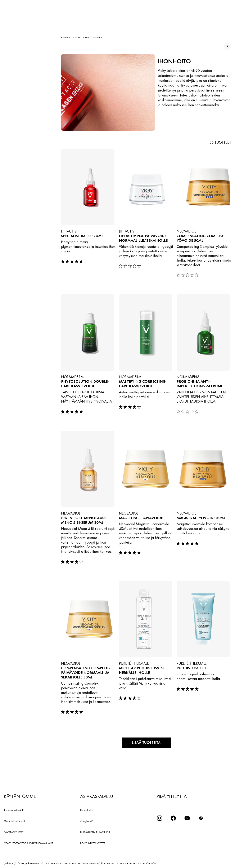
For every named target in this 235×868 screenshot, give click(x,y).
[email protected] (91, 863)
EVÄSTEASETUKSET (14, 832)
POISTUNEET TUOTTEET (93, 843)
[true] (227, 46)
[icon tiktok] (201, 818)
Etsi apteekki (87, 810)
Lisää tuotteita (146, 742)
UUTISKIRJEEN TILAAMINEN (95, 832)
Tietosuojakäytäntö (14, 810)
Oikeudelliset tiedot (14, 821)
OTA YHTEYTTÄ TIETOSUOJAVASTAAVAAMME (29, 843)
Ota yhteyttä (87, 821)
